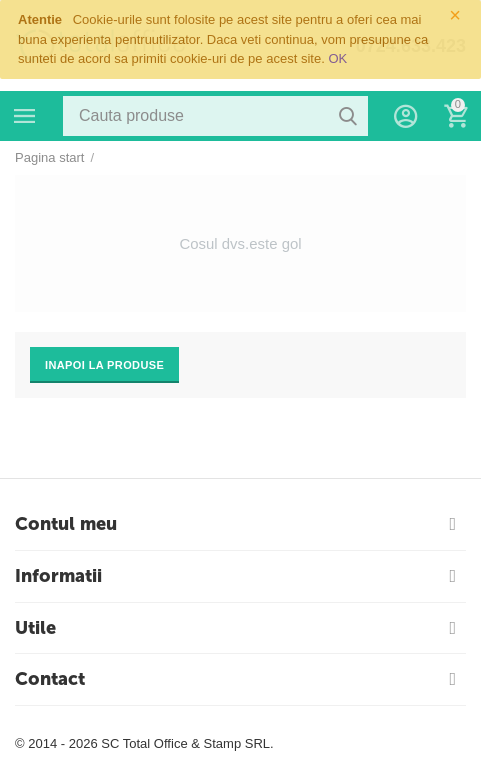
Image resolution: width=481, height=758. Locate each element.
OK (337, 58)
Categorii (25, 116)
